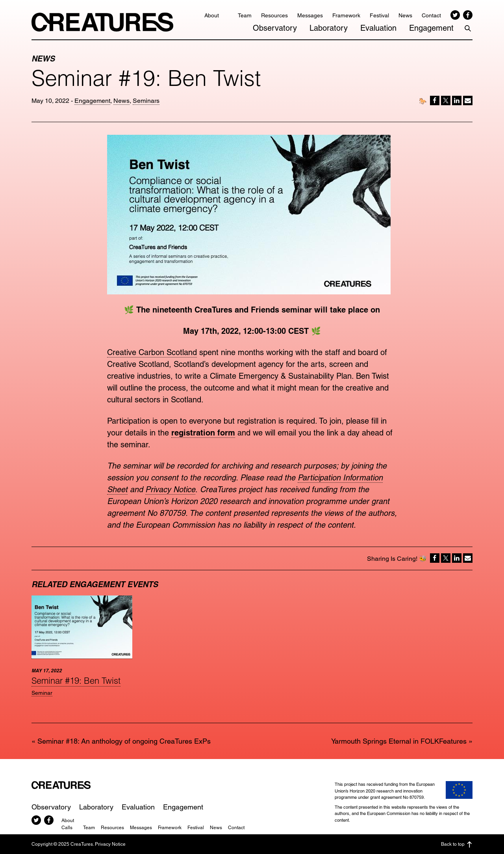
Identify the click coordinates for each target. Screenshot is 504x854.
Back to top (457, 845)
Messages (310, 15)
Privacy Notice (170, 489)
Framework (346, 15)
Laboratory (329, 28)
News (405, 15)
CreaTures (102, 22)
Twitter (455, 15)
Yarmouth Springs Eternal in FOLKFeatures (399, 741)
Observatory (275, 28)
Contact (431, 15)
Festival (379, 15)
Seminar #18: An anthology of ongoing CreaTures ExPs (124, 741)
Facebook (468, 15)
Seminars (146, 101)
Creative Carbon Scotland (152, 352)
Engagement (431, 28)
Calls (67, 828)
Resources (274, 15)
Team (245, 15)
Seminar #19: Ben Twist (76, 681)
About (212, 15)
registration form (203, 433)
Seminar (42, 693)
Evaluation (378, 28)
